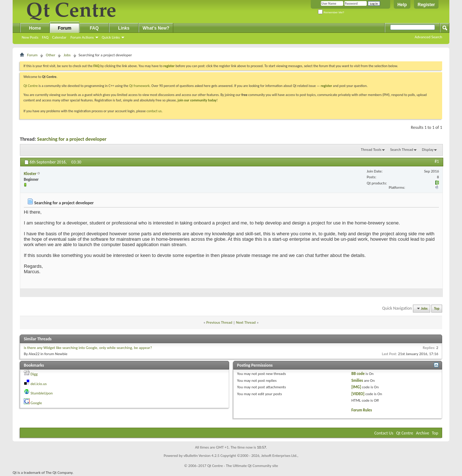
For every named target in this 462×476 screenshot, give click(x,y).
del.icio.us (39, 384)
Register (426, 5)
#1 (437, 161)
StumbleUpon (42, 393)
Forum (64, 28)
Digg (34, 374)
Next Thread (246, 322)
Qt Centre (31, 86)
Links (124, 28)
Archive (423, 433)
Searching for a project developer (72, 139)
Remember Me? (331, 12)
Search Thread (402, 150)
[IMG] (356, 387)
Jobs (67, 55)
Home (35, 28)
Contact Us (384, 433)
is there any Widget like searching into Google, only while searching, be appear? (88, 348)
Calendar (59, 37)
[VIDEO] (358, 394)
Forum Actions (82, 37)
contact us (154, 111)
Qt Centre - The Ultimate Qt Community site (243, 466)
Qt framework (140, 86)
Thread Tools (371, 150)
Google (36, 403)
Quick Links (111, 37)
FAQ (45, 37)
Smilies (357, 381)
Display (428, 150)
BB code (358, 374)
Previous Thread (219, 322)
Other (51, 55)
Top (437, 308)
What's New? (156, 28)
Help (402, 5)
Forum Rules (362, 410)
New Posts (30, 37)
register (326, 86)
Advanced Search (428, 37)
